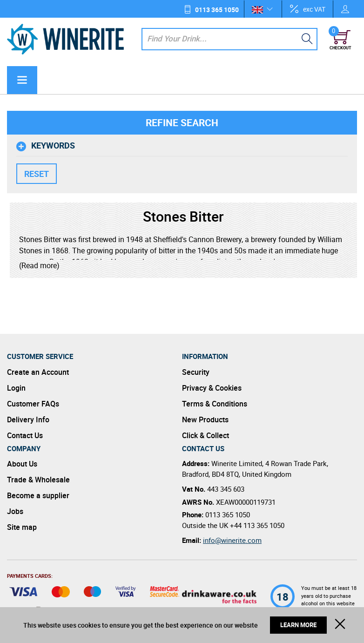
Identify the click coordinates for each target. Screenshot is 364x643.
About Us (22, 464)
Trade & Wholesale (38, 480)
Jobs (15, 511)
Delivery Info (28, 420)
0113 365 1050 (217, 10)
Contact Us (25, 435)
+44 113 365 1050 (257, 525)
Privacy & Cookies (212, 388)
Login (16, 388)
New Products (205, 420)
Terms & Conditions (215, 404)
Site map (22, 527)
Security (196, 372)
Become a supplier (38, 495)
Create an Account (38, 372)
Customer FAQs (33, 404)
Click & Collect (206, 435)
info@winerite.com (232, 540)
